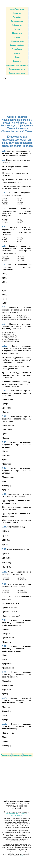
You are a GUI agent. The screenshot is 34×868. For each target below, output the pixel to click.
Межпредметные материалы (17, 65)
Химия (17, 57)
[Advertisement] (17, 96)
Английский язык (17, 9)
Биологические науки (17, 73)
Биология (17, 13)
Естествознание (17, 21)
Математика (17, 33)
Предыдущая (6, 755)
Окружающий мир (17, 45)
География (17, 17)
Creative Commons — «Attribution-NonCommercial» (17, 815)
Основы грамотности (17, 69)
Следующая (28, 755)
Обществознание (17, 41)
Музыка (17, 37)
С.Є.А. (22, 856)
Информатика (17, 25)
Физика (17, 53)
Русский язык (17, 49)
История (17, 29)
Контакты (17, 61)
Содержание (17, 755)
